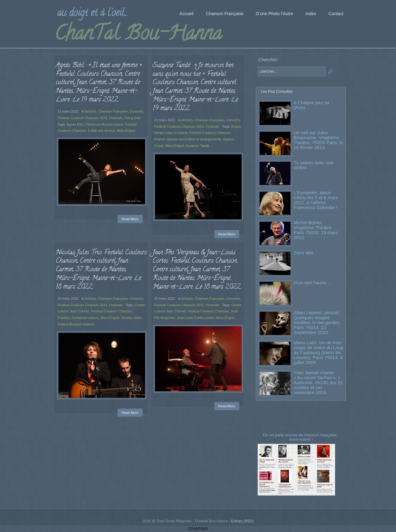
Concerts (136, 111)
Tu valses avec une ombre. (314, 165)
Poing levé (132, 118)
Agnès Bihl (75, 124)
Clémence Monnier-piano (104, 124)
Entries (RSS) (242, 521)
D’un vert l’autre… (312, 283)
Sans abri (303, 253)
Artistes (90, 111)
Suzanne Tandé (198, 146)
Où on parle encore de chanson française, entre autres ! (301, 437)
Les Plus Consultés (277, 92)
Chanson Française (113, 111)
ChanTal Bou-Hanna (138, 35)
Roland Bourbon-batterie (76, 324)
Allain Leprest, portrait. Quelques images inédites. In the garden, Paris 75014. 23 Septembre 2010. (317, 322)
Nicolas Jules (131, 318)
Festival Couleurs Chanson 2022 (82, 118)
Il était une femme (101, 131)
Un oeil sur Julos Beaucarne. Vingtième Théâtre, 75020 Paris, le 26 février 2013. (318, 140)
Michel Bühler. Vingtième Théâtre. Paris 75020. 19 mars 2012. (316, 230)
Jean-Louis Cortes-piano (195, 318)
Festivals (116, 118)
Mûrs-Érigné (126, 131)
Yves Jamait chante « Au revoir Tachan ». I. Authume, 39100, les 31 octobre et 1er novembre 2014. (318, 382)
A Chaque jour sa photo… (311, 105)
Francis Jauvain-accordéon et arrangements (188, 139)
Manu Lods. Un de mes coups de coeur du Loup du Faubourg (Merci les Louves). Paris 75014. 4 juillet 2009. (319, 352)
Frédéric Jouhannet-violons (78, 318)
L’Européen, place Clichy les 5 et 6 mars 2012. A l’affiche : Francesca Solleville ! (316, 200)
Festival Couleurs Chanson (210, 133)
